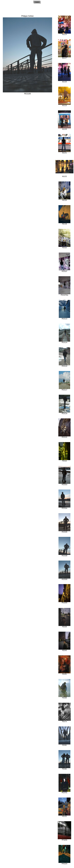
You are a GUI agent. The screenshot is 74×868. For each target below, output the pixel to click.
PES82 (64, 760)
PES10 (64, 239)
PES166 (64, 523)
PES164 (64, 499)
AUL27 (64, 49)
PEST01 (64, 784)
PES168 (64, 547)
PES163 (64, 476)
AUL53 (64, 169)
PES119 (65, 405)
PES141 (64, 428)
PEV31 (64, 807)
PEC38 (64, 215)
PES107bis (65, 286)
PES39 (64, 618)
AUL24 (64, 25)
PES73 (65, 713)
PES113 (65, 310)
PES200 (64, 594)
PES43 (64, 641)
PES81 (64, 736)
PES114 (65, 333)
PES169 (64, 570)
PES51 (64, 665)
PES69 (64, 689)
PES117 (65, 381)
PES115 (65, 357)
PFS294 (65, 831)
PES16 (65, 452)
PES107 (65, 262)
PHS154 (64, 855)
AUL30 (64, 73)
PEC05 (64, 191)
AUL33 (64, 97)
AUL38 (64, 120)
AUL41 (64, 144)
